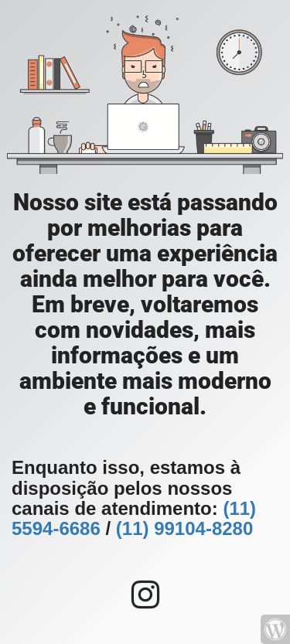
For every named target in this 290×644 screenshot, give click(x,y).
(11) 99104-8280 (184, 528)
